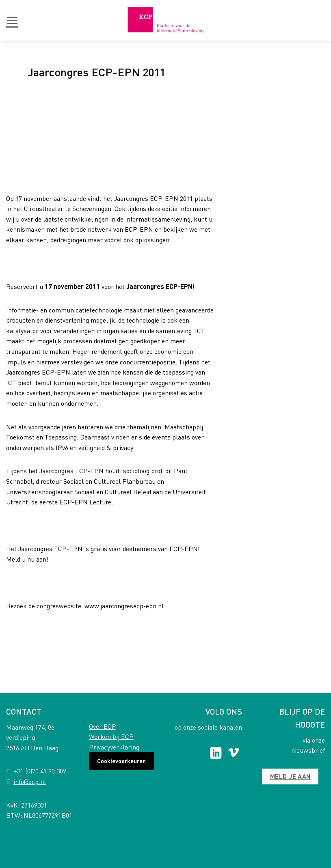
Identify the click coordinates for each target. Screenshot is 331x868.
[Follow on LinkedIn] (216, 754)
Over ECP (103, 726)
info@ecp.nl (30, 781)
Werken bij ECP (111, 736)
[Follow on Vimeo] (234, 754)
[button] (12, 20)
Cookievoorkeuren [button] (121, 761)
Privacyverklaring (114, 747)
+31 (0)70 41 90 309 (40, 771)
